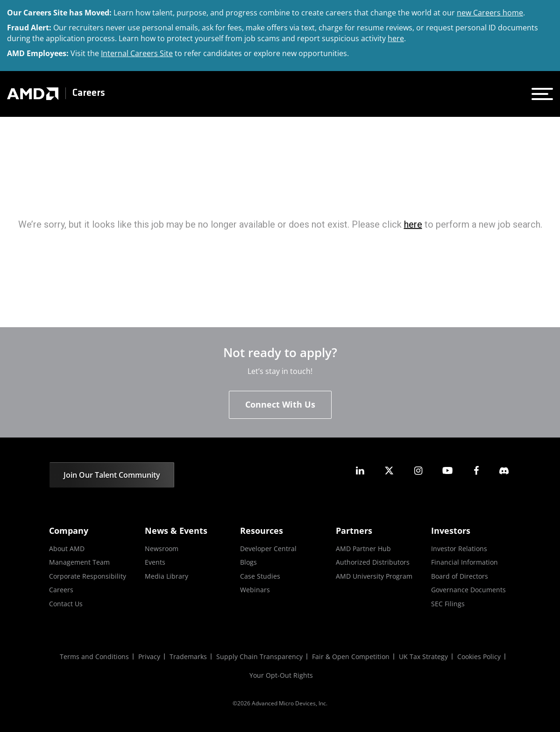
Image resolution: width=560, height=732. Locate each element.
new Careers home (490, 13)
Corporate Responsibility (88, 576)
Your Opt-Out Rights (281, 675)
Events (155, 562)
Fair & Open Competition (351, 657)
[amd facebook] (476, 470)
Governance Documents (468, 590)
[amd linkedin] (360, 470)
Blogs (248, 562)
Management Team (79, 562)
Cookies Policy (479, 657)
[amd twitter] (389, 470)
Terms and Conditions (94, 657)
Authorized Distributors (373, 562)
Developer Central (268, 549)
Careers (89, 93)
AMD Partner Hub (363, 549)
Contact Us (66, 604)
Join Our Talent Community (112, 475)
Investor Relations (459, 549)
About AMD (67, 549)
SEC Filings (448, 604)
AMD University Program (374, 576)
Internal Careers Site (137, 53)
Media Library (167, 576)
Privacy (149, 657)
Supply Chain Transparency (259, 657)
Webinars (255, 590)
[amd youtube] (447, 470)
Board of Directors (460, 576)
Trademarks (188, 657)
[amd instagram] (418, 470)
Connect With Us (280, 404)
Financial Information (464, 562)
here (396, 38)
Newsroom (162, 549)
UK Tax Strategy (423, 657)
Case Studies (260, 576)
